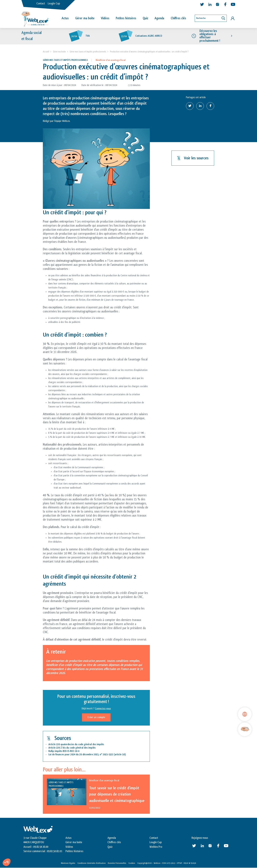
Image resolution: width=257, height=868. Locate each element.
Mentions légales (68, 863)
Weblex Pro (156, 847)
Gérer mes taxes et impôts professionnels (88, 52)
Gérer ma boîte (85, 18)
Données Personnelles (117, 863)
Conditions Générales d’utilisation (92, 863)
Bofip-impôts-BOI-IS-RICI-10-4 (64, 751)
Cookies (132, 863)
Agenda (159, 18)
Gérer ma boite (59, 52)
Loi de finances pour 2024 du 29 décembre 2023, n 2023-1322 (81, 755)
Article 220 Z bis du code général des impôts (72, 748)
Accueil (46, 52)
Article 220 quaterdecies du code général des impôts (76, 745)
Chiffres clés (178, 18)
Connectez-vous (103, 709)
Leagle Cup (54, 4)
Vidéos (105, 18)
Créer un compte (96, 718)
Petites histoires (126, 18)
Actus (65, 18)
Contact (41, 4)
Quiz (145, 18)
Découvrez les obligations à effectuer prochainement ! (210, 36)
